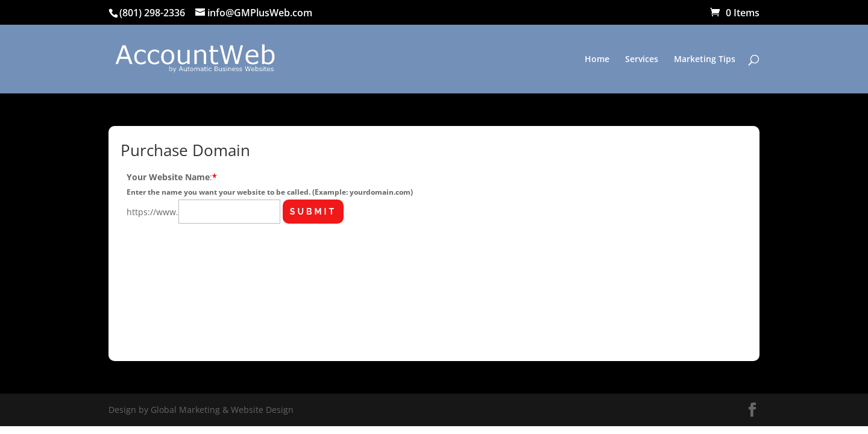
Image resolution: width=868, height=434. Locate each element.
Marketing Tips (705, 60)
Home (597, 60)
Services (642, 60)
